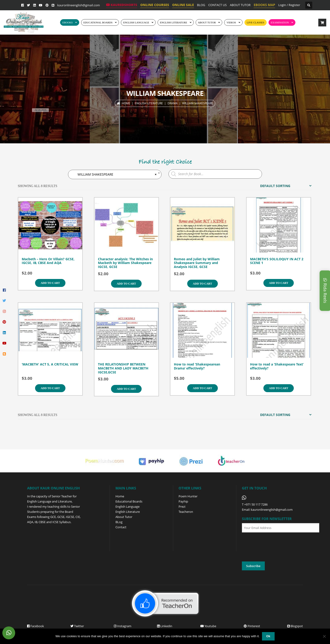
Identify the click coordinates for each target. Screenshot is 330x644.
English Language (127, 507)
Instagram (123, 626)
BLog (119, 522)
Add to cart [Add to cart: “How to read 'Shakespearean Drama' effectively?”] (202, 388)
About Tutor (124, 517)
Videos (231, 22)
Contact (121, 527)
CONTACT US (217, 5)
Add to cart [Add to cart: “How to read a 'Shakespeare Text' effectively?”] (279, 388)
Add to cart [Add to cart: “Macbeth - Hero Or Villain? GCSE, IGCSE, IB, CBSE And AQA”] (50, 283)
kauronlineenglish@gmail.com (79, 5)
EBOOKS (68, 22)
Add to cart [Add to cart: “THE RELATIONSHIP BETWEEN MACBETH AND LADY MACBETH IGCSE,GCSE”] (126, 389)
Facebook (36, 626)
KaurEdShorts (122, 5)
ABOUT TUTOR (240, 5)
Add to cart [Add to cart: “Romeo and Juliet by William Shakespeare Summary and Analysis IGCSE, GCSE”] (202, 284)
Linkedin (165, 626)
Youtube (208, 626)
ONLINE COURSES (155, 5)
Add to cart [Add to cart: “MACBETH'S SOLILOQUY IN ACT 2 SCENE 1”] (279, 283)
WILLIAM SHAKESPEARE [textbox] (115, 174)
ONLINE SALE (183, 5)
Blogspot (295, 626)
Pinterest (252, 626)
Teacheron (186, 512)
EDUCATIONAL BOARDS (98, 22)
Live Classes (256, 22)
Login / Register (289, 5)
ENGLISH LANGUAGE (136, 22)
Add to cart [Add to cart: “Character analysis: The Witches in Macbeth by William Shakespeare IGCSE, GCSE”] (126, 284)
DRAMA (173, 103)
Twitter (77, 626)
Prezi (182, 507)
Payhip (183, 501)
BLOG (201, 5)
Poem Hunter (188, 496)
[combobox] (115, 174)
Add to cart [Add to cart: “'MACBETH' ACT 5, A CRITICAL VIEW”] (50, 388)
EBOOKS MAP (264, 5)
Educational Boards (129, 501)
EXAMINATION (280, 22)
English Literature (173, 22)
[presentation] (277, 547)
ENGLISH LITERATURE (149, 103)
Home (126, 103)
